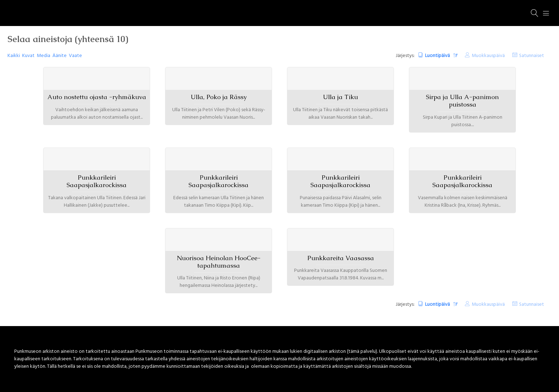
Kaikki (14, 56)
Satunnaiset (532, 56)
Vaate (75, 56)
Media (43, 56)
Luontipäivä (438, 56)
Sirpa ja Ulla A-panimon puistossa (462, 101)
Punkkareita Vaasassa (341, 258)
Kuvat (28, 56)
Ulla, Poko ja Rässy (219, 97)
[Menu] (546, 13)
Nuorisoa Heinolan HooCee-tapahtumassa (219, 262)
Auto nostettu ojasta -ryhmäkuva (97, 97)
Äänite (60, 56)
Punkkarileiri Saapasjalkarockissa (97, 181)
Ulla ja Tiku (340, 97)
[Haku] (535, 13)
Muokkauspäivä (488, 56)
